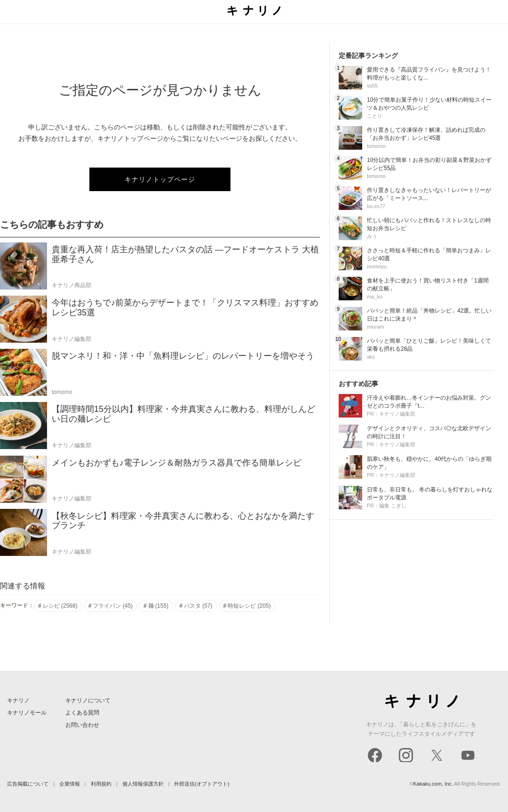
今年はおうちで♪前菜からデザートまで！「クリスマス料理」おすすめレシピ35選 (185, 308)
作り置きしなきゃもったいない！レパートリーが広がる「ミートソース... (429, 194)
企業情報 (70, 784)
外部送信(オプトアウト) (202, 784)
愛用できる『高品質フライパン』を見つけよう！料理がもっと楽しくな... (429, 74)
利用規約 (101, 784)
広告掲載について (28, 784)
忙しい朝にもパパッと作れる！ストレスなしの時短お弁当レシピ (429, 224)
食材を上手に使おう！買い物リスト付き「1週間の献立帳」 (428, 285)
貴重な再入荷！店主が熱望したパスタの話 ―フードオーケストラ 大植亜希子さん (185, 254)
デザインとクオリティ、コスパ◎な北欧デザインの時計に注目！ (429, 432)
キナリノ (18, 700)
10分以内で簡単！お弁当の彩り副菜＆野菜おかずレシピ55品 (429, 164)
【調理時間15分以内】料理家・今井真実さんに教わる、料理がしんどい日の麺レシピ (183, 414)
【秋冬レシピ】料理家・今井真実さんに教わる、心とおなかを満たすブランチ (183, 521)
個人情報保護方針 (143, 784)
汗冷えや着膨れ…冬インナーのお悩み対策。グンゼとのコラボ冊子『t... (429, 402)
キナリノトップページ (160, 179)
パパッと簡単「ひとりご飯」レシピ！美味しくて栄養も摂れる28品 (429, 345)
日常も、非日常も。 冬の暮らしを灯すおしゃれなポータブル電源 (430, 494)
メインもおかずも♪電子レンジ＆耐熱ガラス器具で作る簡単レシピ (177, 463)
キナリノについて (88, 700)
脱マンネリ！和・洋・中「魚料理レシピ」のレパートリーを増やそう (183, 356)
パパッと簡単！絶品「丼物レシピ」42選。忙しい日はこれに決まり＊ (429, 315)
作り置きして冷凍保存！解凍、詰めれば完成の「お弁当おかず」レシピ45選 (426, 134)
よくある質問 (82, 713)
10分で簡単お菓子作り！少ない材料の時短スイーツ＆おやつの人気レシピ (429, 104)
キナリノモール (27, 713)
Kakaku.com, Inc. (433, 784)
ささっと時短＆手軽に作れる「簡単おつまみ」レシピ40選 (429, 254)
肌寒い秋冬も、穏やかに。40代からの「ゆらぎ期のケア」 (429, 463)
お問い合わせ (82, 725)
